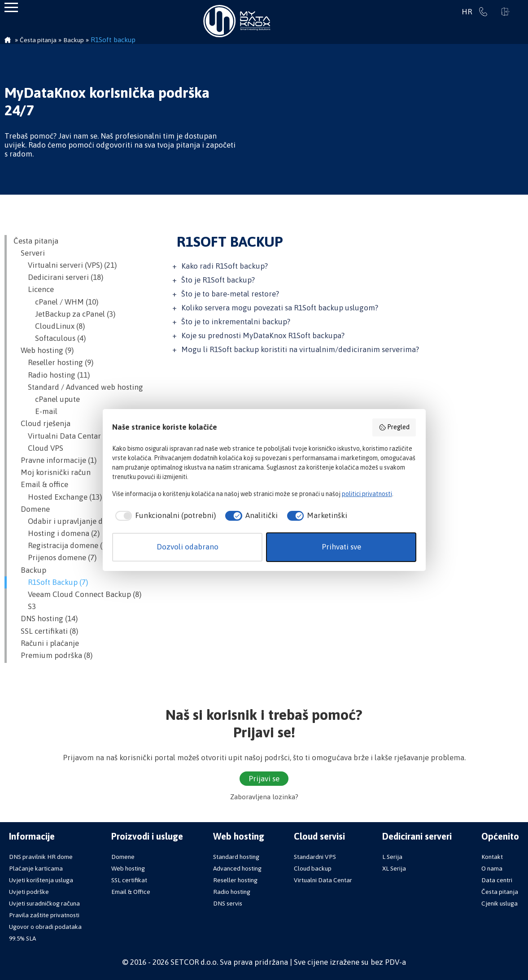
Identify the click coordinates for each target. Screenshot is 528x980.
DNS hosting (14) (46, 618)
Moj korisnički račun (52, 472)
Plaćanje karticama (36, 868)
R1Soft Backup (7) (51, 582)
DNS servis (228, 903)
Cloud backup (313, 868)
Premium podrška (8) (53, 655)
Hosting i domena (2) (57, 533)
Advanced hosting (237, 868)
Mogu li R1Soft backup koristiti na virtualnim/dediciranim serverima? (300, 349)
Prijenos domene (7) (55, 558)
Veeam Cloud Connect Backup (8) (77, 594)
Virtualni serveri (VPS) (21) (65, 265)
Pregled (394, 427)
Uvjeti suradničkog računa (44, 903)
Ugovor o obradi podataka (45, 927)
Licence (34, 289)
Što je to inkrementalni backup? (236, 322)
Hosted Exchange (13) (58, 497)
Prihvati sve (341, 547)
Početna (8, 41)
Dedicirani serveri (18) (58, 277)
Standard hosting (236, 857)
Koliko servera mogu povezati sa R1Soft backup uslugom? (280, 308)
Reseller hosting (235, 880)
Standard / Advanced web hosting (78, 387)
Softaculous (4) (50, 338)
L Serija (392, 857)
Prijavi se (506, 12)
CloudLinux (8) (49, 326)
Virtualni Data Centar (323, 880)
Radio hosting (232, 892)
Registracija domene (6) (61, 545)
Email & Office (131, 892)
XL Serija (394, 868)
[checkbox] (164, 516)
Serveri (29, 253)
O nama (492, 868)
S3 (25, 606)
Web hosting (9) (44, 350)
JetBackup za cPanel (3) (64, 314)
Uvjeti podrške (29, 892)
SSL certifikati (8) (46, 631)
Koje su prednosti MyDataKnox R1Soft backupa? (263, 335)
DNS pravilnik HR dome (41, 857)
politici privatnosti (367, 494)
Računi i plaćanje (46, 643)
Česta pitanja (36, 241)
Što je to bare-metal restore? (230, 294)
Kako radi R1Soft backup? (225, 266)
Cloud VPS (38, 448)
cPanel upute (47, 399)
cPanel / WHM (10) (56, 302)
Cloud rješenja (42, 423)
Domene (32, 509)
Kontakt (492, 857)
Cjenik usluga (500, 903)
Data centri (497, 880)
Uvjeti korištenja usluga (41, 880)
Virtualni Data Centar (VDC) (68, 436)
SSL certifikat (129, 880)
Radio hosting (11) (52, 375)
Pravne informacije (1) (55, 460)
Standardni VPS (315, 857)
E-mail (35, 411)
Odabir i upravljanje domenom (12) (81, 521)
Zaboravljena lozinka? (264, 797)
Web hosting (128, 868)
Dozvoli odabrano (188, 547)
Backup (30, 570)
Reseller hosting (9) (53, 362)
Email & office (41, 484)
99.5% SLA (22, 938)
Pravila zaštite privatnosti (44, 915)
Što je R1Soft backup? (218, 280)
